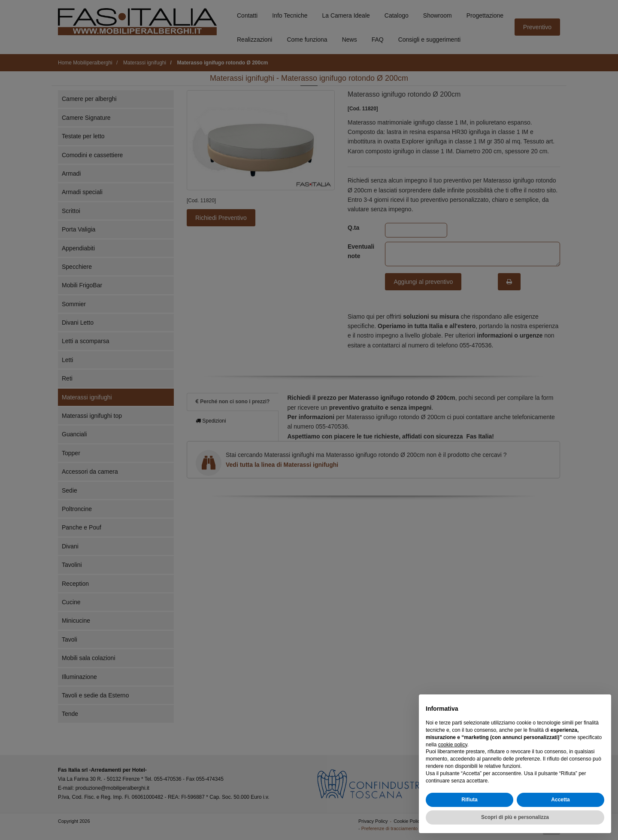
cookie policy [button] (453, 745)
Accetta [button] (560, 800)
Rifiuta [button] (469, 800)
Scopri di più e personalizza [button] (515, 817)
